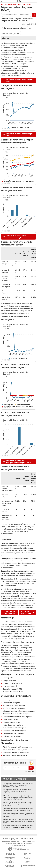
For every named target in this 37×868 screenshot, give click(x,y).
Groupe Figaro (28, 844)
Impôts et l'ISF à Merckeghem (14, 708)
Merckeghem (27, 4)
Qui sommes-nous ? (9, 838)
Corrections (9, 844)
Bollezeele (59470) (10, 686)
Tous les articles (27, 842)
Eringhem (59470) (10, 681)
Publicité (32, 838)
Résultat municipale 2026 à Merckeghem (18, 747)
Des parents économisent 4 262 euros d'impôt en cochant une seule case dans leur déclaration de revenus (18, 785)
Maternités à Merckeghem (13, 725)
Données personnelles (26, 840)
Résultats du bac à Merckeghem (15, 750)
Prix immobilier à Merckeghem (14, 705)
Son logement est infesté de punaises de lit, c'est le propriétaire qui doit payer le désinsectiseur (17, 791)
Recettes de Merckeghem (9, 612)
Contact (8, 840)
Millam (11, 19)
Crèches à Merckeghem (12, 722)
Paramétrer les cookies (9, 842)
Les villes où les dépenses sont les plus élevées (20, 80)
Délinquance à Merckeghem (13, 733)
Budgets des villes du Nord (13, 692)
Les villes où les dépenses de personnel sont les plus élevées (17, 237)
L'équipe (18, 838)
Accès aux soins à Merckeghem (15, 731)
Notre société (25, 838)
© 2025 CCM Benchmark (18, 845)
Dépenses (5, 38)
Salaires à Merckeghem (12, 703)
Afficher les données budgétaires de (13, 28)
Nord (19, 4)
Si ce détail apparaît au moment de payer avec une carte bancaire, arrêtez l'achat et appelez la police (18, 821)
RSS (34, 842)
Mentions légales (18, 844)
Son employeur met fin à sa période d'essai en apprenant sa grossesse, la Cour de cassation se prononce (18, 804)
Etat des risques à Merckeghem (15, 728)
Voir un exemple (30, 771)
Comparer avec (6, 33)
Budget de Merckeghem (27, 612)
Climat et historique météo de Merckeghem (19, 711)
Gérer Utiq (19, 842)
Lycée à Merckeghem (11, 719)
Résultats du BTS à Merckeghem (15, 755)
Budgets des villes (10, 4)
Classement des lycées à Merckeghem (17, 717)
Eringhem (18, 19)
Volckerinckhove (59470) (12, 683)
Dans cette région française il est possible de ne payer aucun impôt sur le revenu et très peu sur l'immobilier (18, 815)
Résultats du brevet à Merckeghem (16, 753)
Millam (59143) (8, 678)
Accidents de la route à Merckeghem (17, 714)
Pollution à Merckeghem (12, 736)
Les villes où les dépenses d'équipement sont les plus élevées (18, 462)
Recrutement (15, 840)
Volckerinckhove (28, 19)
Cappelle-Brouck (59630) (12, 689)
